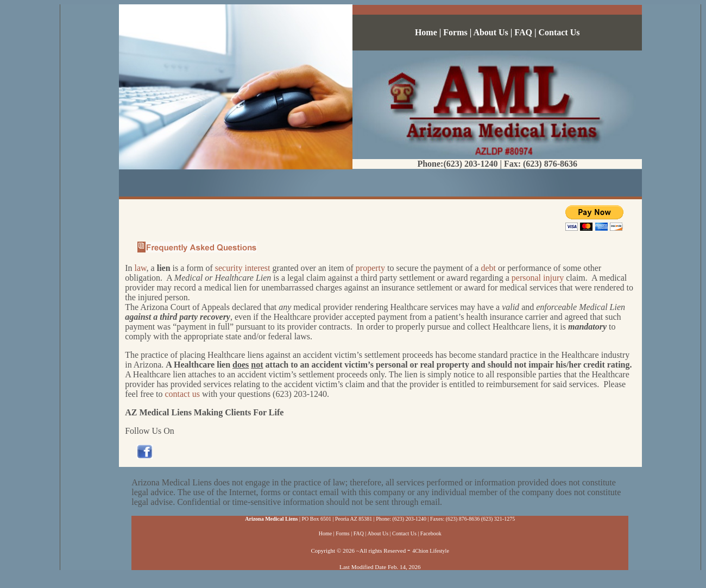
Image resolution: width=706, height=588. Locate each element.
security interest (243, 268)
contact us (182, 394)
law (141, 268)
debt (488, 268)
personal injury (538, 278)
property (370, 268)
